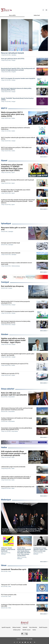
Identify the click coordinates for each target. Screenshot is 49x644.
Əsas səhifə (12, 15)
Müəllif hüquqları (43, 627)
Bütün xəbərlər (43, 157)
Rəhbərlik (25, 627)
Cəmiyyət (5, 282)
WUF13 (4, 108)
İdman (4, 565)
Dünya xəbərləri (8, 389)
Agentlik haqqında (6, 627)
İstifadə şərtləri (17, 630)
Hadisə (4, 447)
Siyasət (4, 161)
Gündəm (5, 334)
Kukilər (34, 630)
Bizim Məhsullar (33, 627)
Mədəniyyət (6, 500)
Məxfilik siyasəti (27, 630)
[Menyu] (46, 10)
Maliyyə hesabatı (17, 627)
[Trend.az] (6, 10)
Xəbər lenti (37, 15)
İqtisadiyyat (6, 223)
